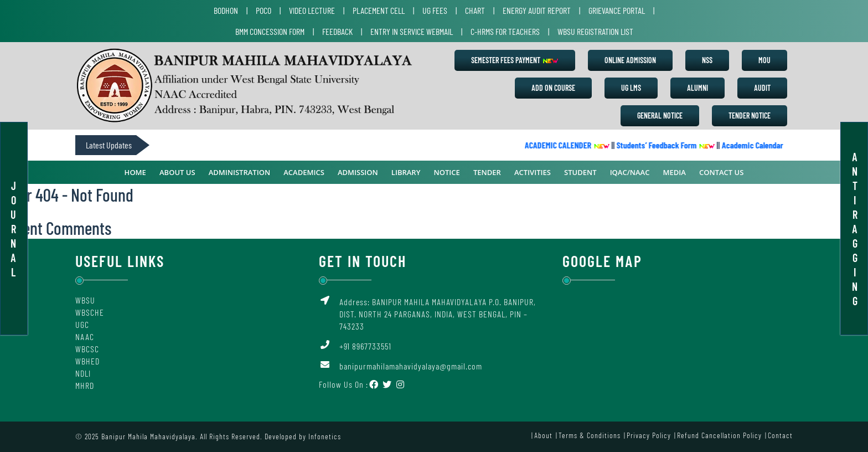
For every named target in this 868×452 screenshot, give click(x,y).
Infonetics (325, 436)
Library (406, 172)
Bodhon (226, 10)
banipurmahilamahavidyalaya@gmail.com (411, 366)
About (543, 435)
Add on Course (553, 88)
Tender (487, 172)
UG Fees (435, 10)
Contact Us (721, 172)
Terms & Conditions (590, 435)
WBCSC (87, 349)
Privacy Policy (649, 435)
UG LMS (631, 88)
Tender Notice (750, 115)
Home (135, 172)
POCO (263, 10)
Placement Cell (379, 10)
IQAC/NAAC (630, 172)
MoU (764, 60)
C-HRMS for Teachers (505, 31)
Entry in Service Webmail (412, 31)
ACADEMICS (304, 172)
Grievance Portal (617, 10)
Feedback (337, 31)
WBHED (87, 361)
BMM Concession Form (270, 31)
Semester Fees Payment (515, 60)
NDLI (83, 373)
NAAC (85, 337)
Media (675, 172)
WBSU (85, 300)
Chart (475, 10)
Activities (533, 172)
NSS (707, 60)
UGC (82, 324)
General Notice (660, 115)
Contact (780, 435)
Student (580, 172)
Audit (762, 88)
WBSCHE (90, 312)
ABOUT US (177, 172)
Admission (358, 172)
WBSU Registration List (595, 31)
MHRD (85, 385)
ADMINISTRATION (239, 172)
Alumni (697, 88)
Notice (447, 172)
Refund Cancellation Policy (719, 435)
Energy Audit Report (537, 10)
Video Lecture (312, 10)
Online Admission (630, 60)
